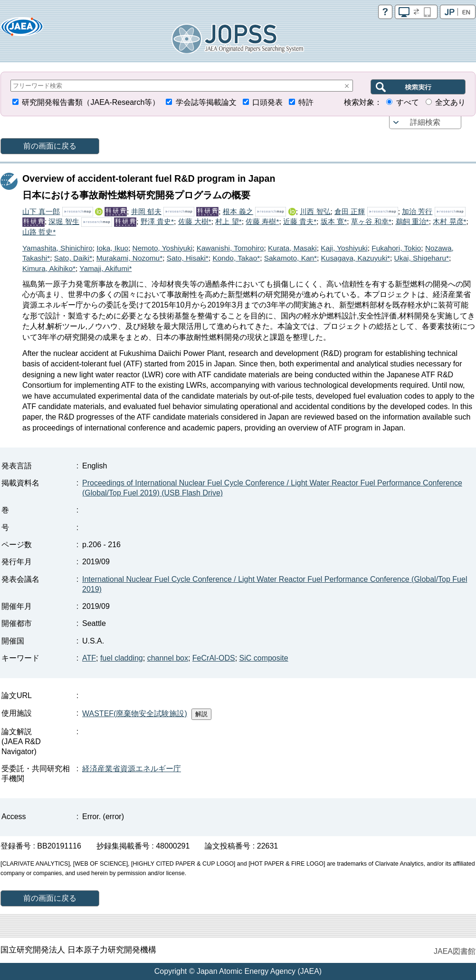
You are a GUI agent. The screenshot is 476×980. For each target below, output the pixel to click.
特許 (306, 102)
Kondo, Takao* (236, 258)
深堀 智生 (64, 221)
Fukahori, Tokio (396, 248)
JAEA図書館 (455, 951)
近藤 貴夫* (300, 221)
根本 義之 (238, 211)
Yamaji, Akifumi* (105, 268)
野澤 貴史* (157, 221)
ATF (89, 658)
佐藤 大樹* (195, 221)
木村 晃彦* (449, 221)
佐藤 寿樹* (262, 221)
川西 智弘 (315, 211)
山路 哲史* (39, 232)
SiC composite (264, 658)
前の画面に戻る (50, 146)
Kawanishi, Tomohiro (230, 248)
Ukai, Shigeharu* (422, 258)
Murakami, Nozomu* (129, 258)
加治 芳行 (417, 211)
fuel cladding (122, 658)
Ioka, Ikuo (112, 248)
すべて (408, 102)
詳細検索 (425, 122)
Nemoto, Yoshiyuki (163, 248)
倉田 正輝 (350, 211)
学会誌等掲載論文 (206, 102)
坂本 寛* (334, 221)
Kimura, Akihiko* (49, 268)
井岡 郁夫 (146, 211)
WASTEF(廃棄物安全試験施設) (135, 714)
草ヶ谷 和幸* (371, 221)
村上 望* (228, 221)
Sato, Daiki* (73, 258)
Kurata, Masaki (292, 248)
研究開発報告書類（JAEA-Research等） (91, 102)
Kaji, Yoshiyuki (344, 248)
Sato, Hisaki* (188, 258)
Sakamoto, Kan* (290, 258)
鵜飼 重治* (412, 221)
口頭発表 (267, 102)
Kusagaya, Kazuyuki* (356, 258)
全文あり (450, 102)
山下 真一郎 (41, 211)
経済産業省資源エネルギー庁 (132, 769)
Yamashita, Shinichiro (57, 248)
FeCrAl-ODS (214, 658)
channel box (168, 658)
